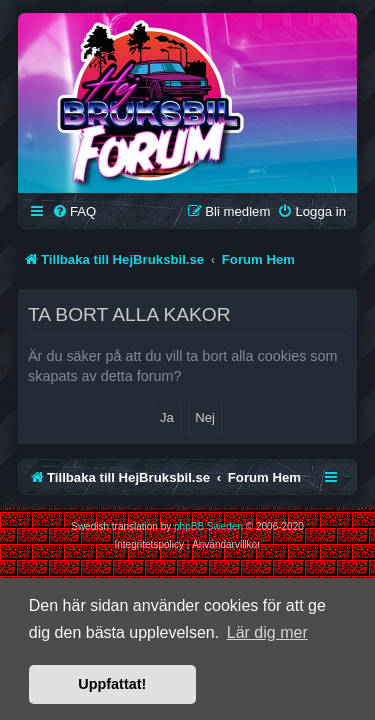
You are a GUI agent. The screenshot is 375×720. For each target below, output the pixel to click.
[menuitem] (74, 211)
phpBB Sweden (208, 526)
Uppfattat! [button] (112, 684)
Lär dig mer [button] (267, 632)
